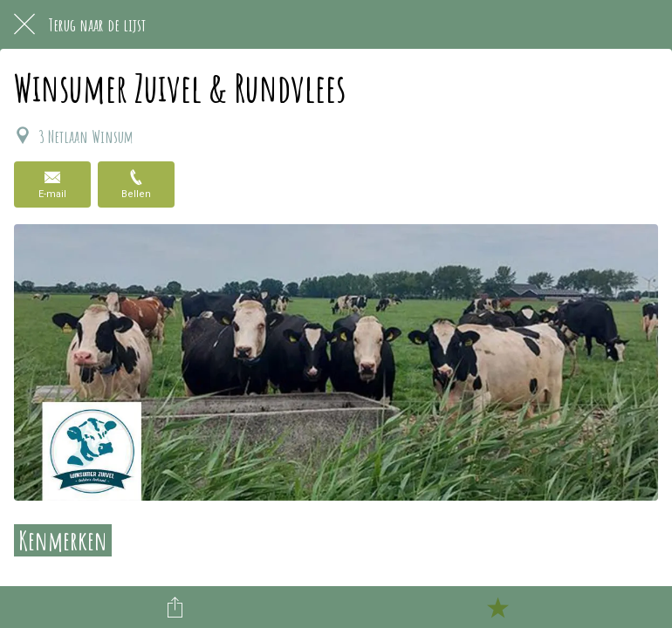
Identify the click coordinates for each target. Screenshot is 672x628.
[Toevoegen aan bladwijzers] (497, 607)
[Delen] (175, 607)
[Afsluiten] (24, 24)
